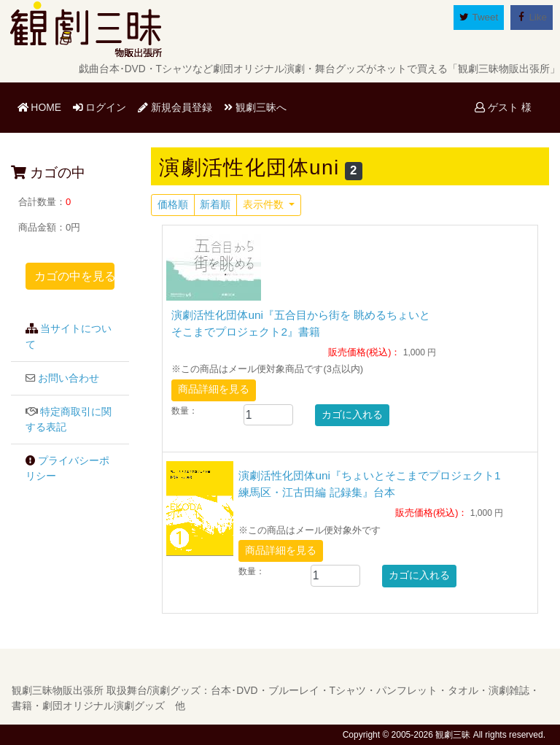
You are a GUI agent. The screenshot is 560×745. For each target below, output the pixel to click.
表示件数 (265, 205)
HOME (42, 106)
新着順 (215, 205)
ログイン (100, 107)
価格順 (173, 205)
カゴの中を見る (74, 276)
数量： (184, 411)
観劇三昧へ (255, 107)
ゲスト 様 (503, 107)
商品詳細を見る (214, 389)
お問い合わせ (69, 378)
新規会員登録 (175, 107)
